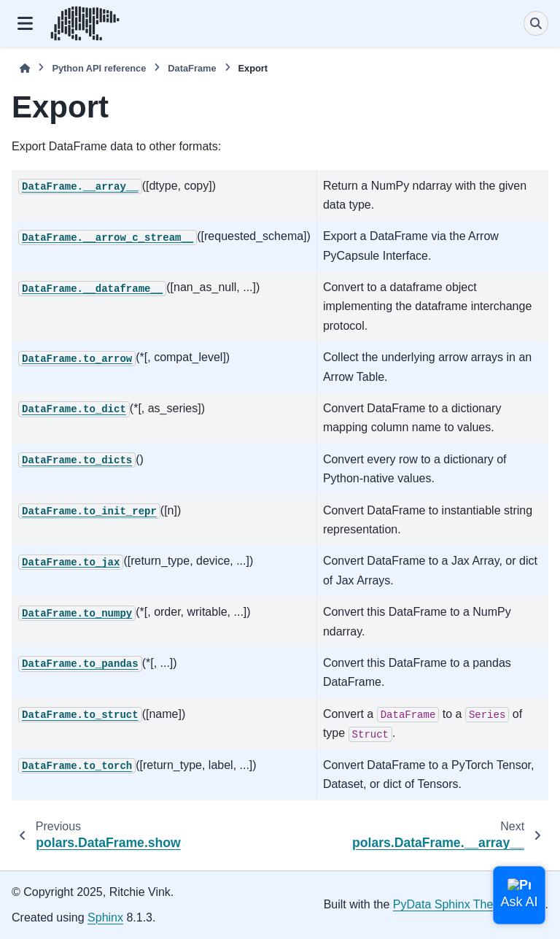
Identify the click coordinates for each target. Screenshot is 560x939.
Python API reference (99, 68)
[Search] (536, 23)
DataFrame (192, 68)
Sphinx (105, 917)
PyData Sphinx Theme (451, 904)
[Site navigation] (25, 23)
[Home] (25, 68)
